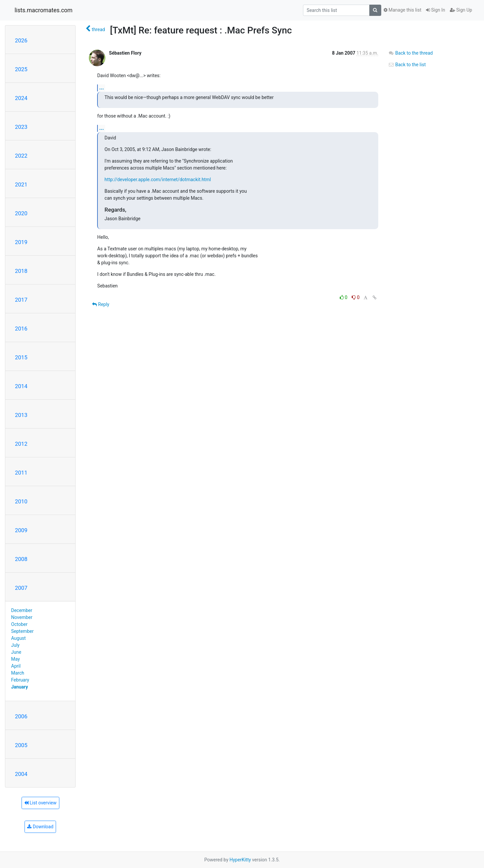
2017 (21, 300)
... (101, 88)
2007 (21, 588)
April (16, 666)
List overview (40, 803)
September (23, 631)
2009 (21, 530)
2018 (21, 271)
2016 (21, 329)
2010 (21, 501)
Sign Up (461, 10)
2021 (21, 184)
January (20, 687)
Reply (101, 304)
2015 (21, 357)
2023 (21, 127)
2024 (21, 98)
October (19, 624)
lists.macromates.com (44, 10)
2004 (21, 774)
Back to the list (407, 65)
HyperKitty (240, 860)
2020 (21, 213)
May (16, 659)
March (18, 673)
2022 (21, 156)
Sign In (436, 10)
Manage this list (402, 10)
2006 (21, 716)
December (22, 610)
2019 (21, 242)
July (15, 645)
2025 (21, 69)
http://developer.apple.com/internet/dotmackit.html (158, 179)
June (16, 652)
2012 (21, 444)
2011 (21, 473)
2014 (21, 386)
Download (40, 827)
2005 (21, 745)
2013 (21, 415)
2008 (21, 559)
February (20, 680)
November (22, 617)
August (19, 638)
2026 (21, 40)
